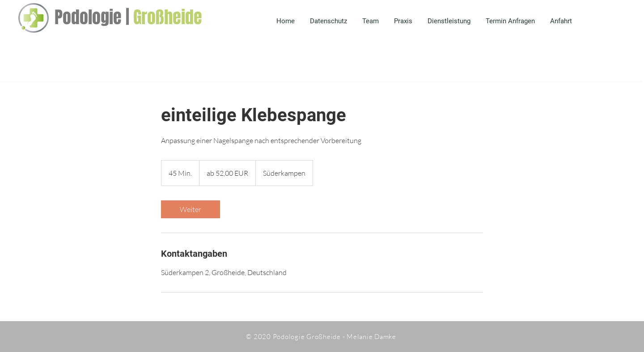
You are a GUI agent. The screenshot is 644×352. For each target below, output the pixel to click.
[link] (191, 209)
